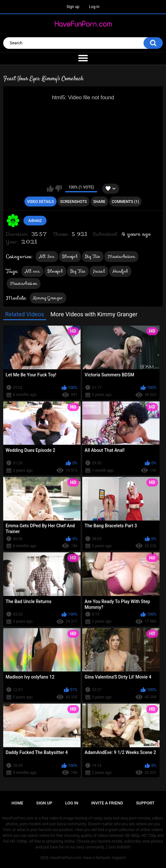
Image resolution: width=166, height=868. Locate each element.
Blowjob (70, 256)
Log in (94, 7)
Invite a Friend (107, 803)
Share (99, 202)
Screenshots (73, 202)
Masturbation (121, 256)
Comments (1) (125, 202)
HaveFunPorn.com (66, 858)
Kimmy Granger (48, 298)
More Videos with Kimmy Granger (94, 314)
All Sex (47, 256)
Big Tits (93, 256)
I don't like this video (59, 189)
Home (17, 803)
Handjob (120, 271)
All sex (32, 271)
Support (145, 803)
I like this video (50, 189)
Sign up (73, 7)
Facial (99, 271)
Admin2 (35, 221)
